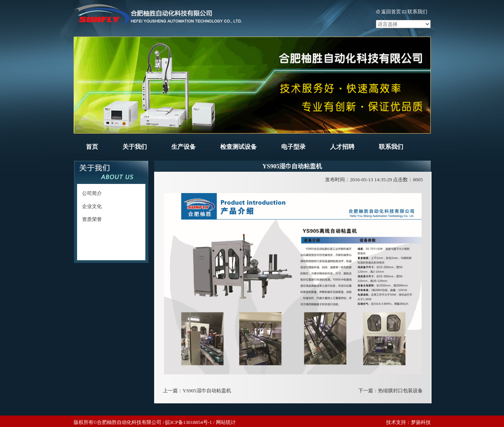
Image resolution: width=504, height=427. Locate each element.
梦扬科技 (421, 422)
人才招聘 (342, 147)
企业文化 (92, 206)
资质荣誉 (92, 219)
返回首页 (391, 12)
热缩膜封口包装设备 (400, 391)
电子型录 (293, 147)
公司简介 (92, 193)
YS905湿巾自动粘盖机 (207, 391)
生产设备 (184, 147)
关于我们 (135, 147)
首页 (92, 147)
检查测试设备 (238, 147)
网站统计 (226, 422)
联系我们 (417, 12)
